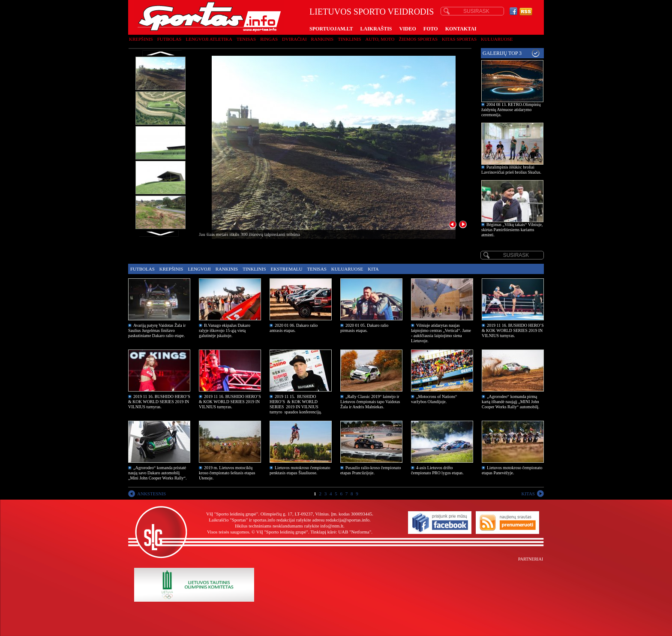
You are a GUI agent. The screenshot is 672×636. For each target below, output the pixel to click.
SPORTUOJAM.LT (331, 29)
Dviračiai (294, 39)
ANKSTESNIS (151, 494)
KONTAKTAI (461, 29)
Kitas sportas (459, 39)
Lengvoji (199, 269)
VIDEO (408, 29)
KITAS (528, 494)
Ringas (269, 39)
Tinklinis (349, 39)
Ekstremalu (287, 269)
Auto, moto (380, 39)
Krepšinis (141, 39)
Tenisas (246, 39)
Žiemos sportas (418, 39)
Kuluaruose (497, 39)
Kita (373, 269)
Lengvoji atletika (209, 39)
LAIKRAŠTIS (376, 29)
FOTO (431, 29)
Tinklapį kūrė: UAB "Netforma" (341, 532)
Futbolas (169, 39)
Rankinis (322, 39)
